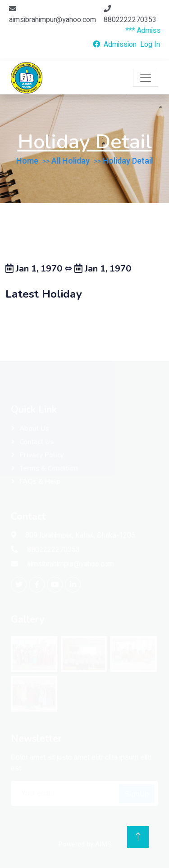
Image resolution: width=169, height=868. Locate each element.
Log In (150, 45)
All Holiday (71, 161)
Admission (120, 45)
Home (27, 161)
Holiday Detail (128, 161)
